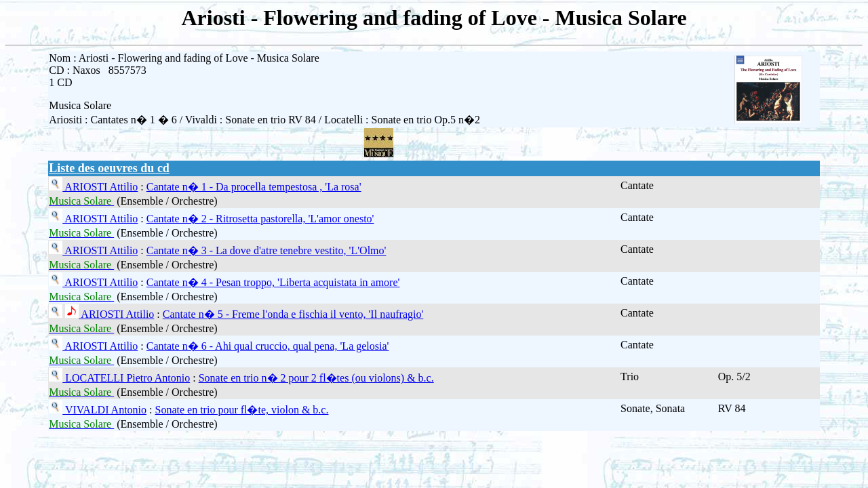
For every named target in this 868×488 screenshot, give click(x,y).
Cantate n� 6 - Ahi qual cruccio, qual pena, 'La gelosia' (268, 346)
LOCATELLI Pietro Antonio (126, 378)
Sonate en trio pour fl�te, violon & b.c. (242, 410)
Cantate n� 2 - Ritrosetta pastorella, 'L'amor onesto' (260, 219)
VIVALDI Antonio (104, 410)
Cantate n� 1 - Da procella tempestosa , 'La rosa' (254, 187)
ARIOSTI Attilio (100, 187)
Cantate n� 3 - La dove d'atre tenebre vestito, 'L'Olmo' (267, 250)
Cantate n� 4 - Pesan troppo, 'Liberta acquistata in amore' (273, 282)
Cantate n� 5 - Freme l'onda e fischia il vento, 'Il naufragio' (293, 314)
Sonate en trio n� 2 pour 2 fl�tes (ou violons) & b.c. (316, 378)
